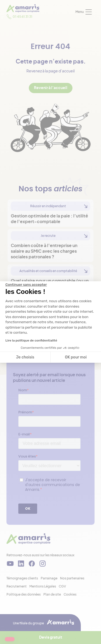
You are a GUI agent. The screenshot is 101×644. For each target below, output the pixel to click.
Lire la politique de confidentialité (31, 340)
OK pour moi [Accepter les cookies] (76, 357)
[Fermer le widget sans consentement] (26, 285)
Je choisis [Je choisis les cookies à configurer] (25, 357)
